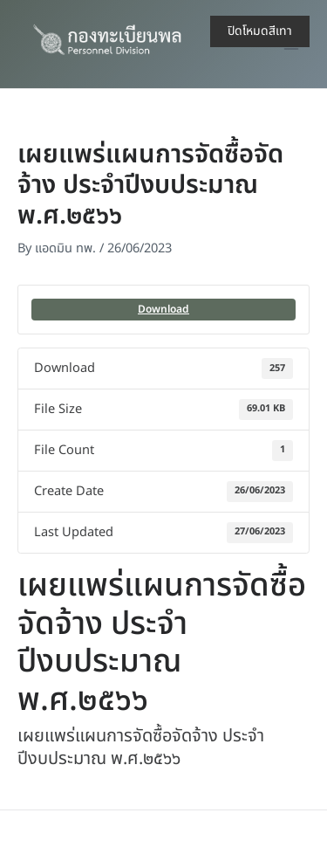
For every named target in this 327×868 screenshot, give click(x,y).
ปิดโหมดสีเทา (260, 31)
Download (163, 309)
